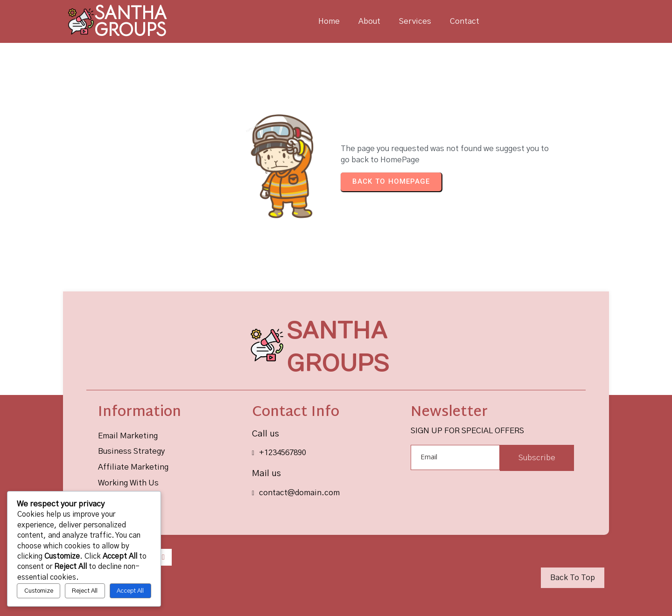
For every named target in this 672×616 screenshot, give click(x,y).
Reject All (85, 591)
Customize (39, 591)
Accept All (130, 591)
